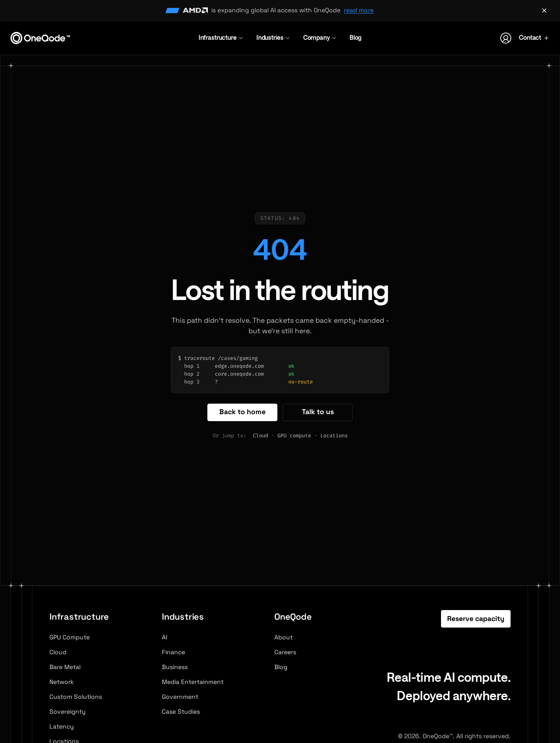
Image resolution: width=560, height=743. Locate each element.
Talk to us (318, 412)
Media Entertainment (193, 682)
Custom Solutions (76, 697)
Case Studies (181, 712)
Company (320, 38)
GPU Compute (70, 637)
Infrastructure (221, 38)
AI (164, 637)
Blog (355, 38)
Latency (62, 726)
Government (180, 697)
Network (62, 682)
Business (175, 667)
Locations (334, 436)
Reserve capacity (476, 619)
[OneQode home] (40, 38)
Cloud (261, 436)
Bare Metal (65, 667)
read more (359, 10)
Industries (274, 38)
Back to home (242, 412)
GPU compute (294, 436)
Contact (534, 38)
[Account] (506, 38)
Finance (173, 652)
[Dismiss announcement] (544, 10)
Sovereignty (68, 712)
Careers (285, 652)
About (283, 637)
